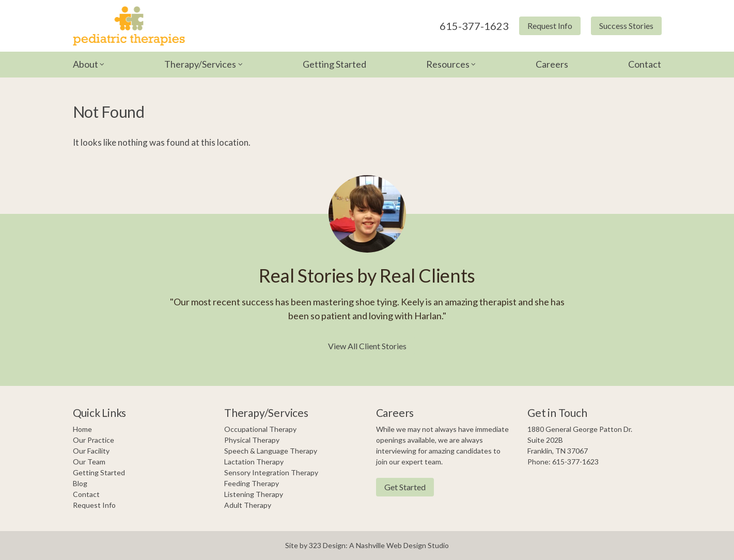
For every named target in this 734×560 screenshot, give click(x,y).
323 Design (327, 545)
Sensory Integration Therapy (271, 472)
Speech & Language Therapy (271, 451)
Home (82, 429)
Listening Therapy (254, 494)
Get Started (405, 487)
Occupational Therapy (260, 429)
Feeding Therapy (252, 483)
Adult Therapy (248, 505)
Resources (448, 64)
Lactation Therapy (254, 462)
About (85, 64)
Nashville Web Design (391, 545)
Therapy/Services (200, 64)
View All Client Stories (367, 346)
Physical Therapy (252, 440)
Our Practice (93, 440)
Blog (80, 483)
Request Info (550, 26)
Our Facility (91, 451)
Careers (552, 64)
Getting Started (334, 64)
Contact (645, 64)
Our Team (89, 462)
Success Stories (626, 26)
